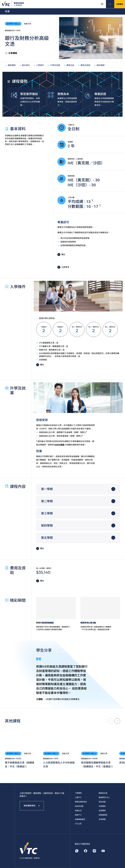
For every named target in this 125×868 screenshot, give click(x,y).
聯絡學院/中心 (104, 797)
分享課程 (11, 53)
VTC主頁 (78, 824)
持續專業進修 (80, 819)
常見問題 (102, 819)
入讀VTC (78, 797)
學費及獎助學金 (81, 802)
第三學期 (47, 513)
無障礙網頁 (103, 815)
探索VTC (78, 815)
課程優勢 (10, 65)
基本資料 (24, 65)
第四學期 (47, 526)
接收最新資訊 (32, 806)
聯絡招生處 (103, 793)
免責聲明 (102, 806)
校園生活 (78, 811)
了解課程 (78, 793)
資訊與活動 (79, 806)
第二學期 (47, 501)
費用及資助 (84, 65)
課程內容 (69, 65)
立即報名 (120, 4)
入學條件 (39, 65)
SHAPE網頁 (59, 445)
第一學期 (47, 489)
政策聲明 (102, 811)
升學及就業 (54, 65)
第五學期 (47, 538)
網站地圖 (102, 802)
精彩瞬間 (99, 65)
